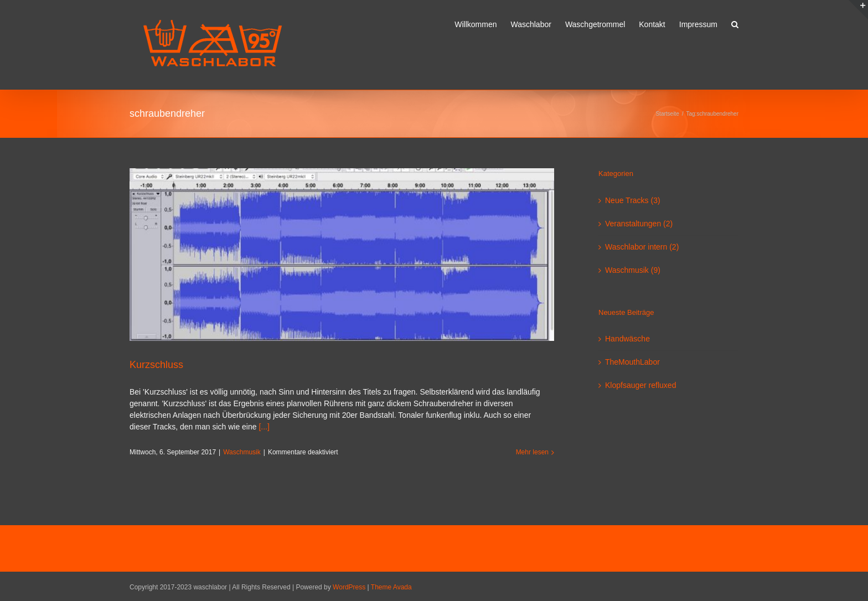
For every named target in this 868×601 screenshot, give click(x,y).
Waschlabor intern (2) (642, 247)
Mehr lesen (532, 452)
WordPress (349, 587)
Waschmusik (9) (633, 270)
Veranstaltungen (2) (639, 224)
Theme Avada (391, 587)
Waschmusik (242, 452)
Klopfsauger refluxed (640, 385)
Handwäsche (627, 339)
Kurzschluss (156, 365)
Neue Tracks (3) (633, 200)
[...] (264, 427)
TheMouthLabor (632, 362)
